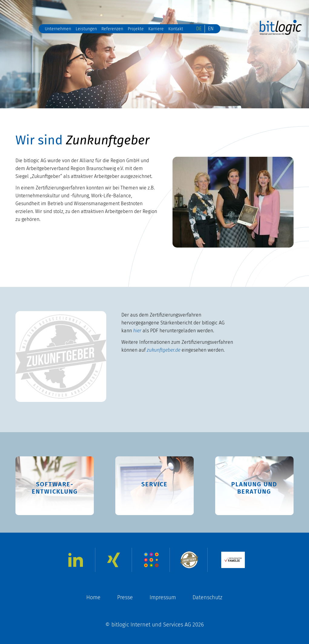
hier (137, 331)
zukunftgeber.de (164, 350)
